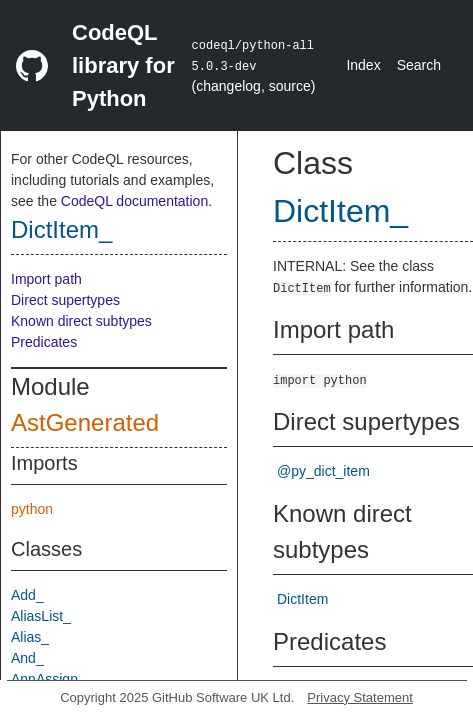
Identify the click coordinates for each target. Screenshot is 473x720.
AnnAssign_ (48, 679)
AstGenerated (85, 422)
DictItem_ (61, 229)
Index (363, 65)
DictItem (302, 599)
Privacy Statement (360, 697)
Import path (46, 279)
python (32, 509)
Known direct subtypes (81, 321)
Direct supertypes (65, 300)
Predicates (44, 342)
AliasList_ (41, 616)
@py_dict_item (323, 471)
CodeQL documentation (134, 201)
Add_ (27, 595)
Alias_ (30, 637)
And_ (27, 658)
